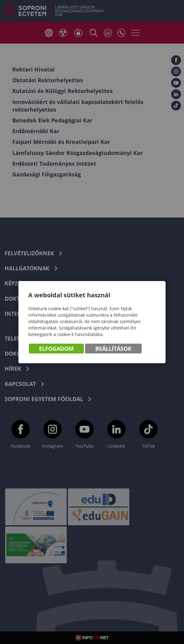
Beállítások (113, 349)
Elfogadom (56, 349)
